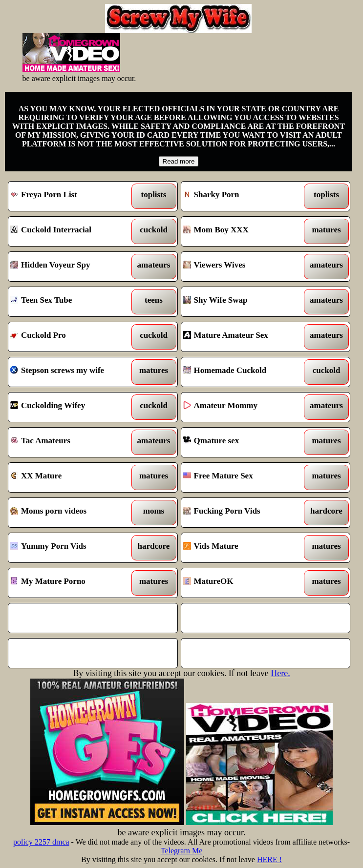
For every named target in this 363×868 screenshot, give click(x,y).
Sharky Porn (244, 196)
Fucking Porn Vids (244, 513)
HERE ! (269, 859)
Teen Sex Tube (71, 302)
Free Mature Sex (244, 477)
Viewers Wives (244, 267)
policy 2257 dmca (41, 842)
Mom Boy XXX (244, 231)
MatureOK (244, 583)
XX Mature (71, 477)
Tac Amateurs (71, 442)
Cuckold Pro (71, 337)
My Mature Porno (71, 583)
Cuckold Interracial (71, 231)
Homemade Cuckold (244, 372)
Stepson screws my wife (71, 372)
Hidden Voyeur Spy (71, 267)
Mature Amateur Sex (244, 337)
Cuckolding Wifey (71, 407)
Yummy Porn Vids (71, 548)
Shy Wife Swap (244, 302)
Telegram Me (182, 851)
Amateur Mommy (244, 407)
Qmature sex (244, 442)
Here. (280, 673)
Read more (179, 161)
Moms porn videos (71, 513)
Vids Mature (244, 548)
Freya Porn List (71, 196)
